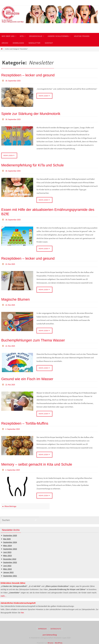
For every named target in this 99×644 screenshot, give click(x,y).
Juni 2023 (7, 551)
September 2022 (10, 561)
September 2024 (10, 541)
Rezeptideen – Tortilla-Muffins (25, 422)
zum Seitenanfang (50, 633)
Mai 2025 (7, 538)
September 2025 (10, 534)
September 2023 (10, 548)
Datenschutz (56, 627)
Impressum (42, 627)
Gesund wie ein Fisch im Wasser (27, 378)
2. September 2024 (13, 428)
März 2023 (7, 554)
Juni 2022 (7, 564)
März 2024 (7, 544)
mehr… (4, 595)
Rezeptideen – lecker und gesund (28, 75)
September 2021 (10, 575)
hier (22, 611)
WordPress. (59, 642)
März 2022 (7, 568)
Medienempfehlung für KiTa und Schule (33, 165)
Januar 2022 (8, 571)
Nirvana (50, 642)
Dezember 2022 (10, 558)
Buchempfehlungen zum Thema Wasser (33, 339)
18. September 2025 (14, 81)
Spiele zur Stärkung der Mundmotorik (31, 114)
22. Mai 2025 (11, 263)
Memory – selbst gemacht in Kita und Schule (37, 463)
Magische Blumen (16, 299)
